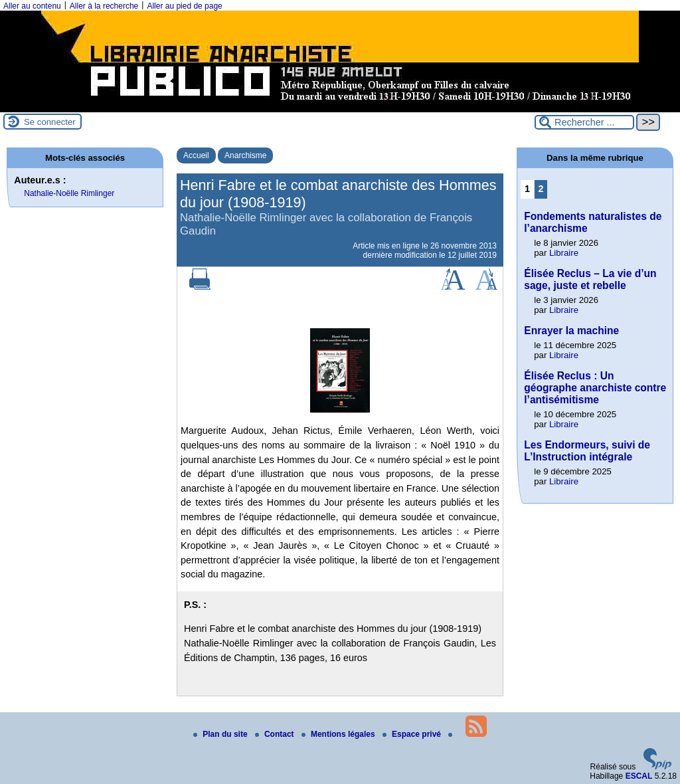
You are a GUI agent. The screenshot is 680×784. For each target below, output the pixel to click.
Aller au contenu (32, 6)
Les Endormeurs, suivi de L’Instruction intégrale (587, 451)
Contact (276, 734)
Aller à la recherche (104, 6)
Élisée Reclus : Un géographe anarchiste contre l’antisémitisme (595, 388)
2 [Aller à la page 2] (541, 189)
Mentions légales (339, 734)
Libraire (564, 253)
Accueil (196, 155)
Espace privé (413, 734)
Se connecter (50, 122)
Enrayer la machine (571, 331)
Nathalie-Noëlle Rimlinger (69, 193)
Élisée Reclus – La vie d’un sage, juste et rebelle (590, 279)
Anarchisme (245, 155)
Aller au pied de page (184, 6)
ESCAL (639, 776)
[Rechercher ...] (584, 122)
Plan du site (221, 734)
